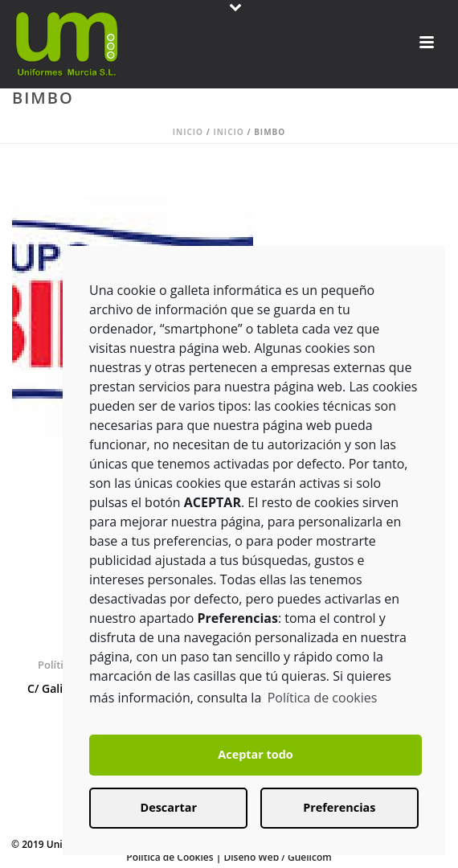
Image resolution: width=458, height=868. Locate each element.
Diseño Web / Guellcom (277, 857)
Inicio (188, 132)
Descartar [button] (169, 807)
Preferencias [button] (339, 807)
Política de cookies (323, 698)
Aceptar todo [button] (255, 754)
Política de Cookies (170, 857)
